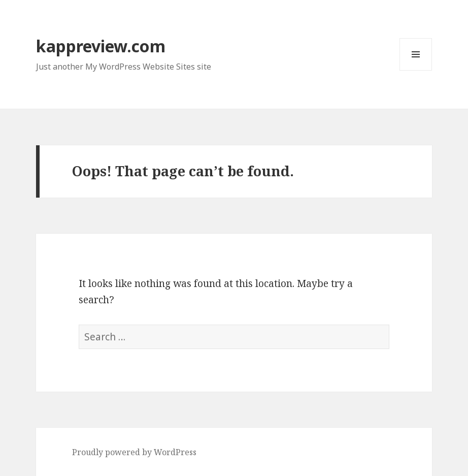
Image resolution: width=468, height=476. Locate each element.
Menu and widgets (416, 70)
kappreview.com (101, 46)
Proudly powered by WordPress (134, 452)
